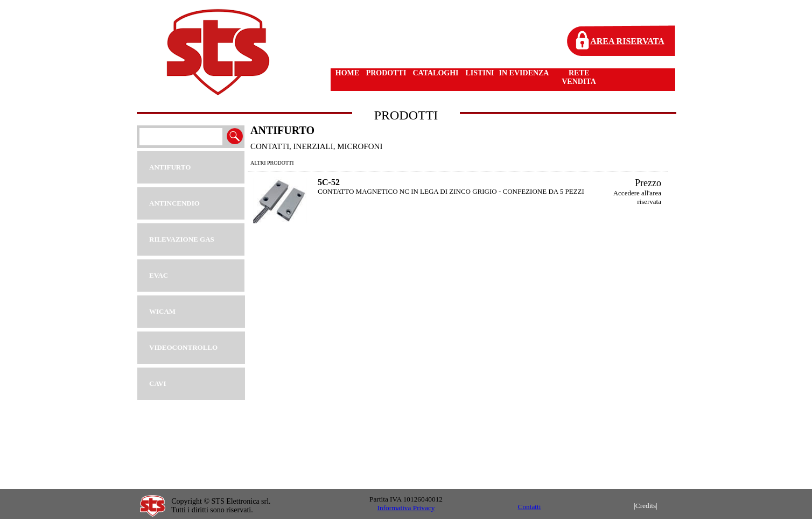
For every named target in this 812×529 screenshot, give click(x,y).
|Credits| (646, 506)
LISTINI (480, 73)
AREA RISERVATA (627, 41)
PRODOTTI (386, 73)
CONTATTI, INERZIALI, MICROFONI (316, 146)
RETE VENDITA (579, 77)
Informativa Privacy (406, 508)
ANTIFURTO (282, 130)
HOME (347, 73)
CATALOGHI (435, 73)
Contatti (530, 507)
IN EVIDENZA (524, 73)
